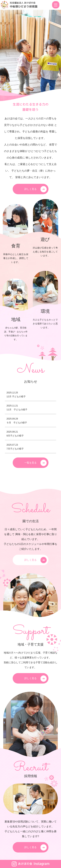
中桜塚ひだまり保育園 (24, 6)
